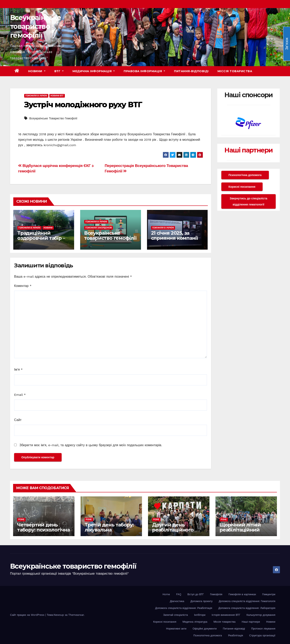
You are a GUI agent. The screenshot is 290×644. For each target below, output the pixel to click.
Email (20, 395)
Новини (37, 71)
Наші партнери (248, 150)
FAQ (179, 594)
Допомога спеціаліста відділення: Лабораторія (247, 608)
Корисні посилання (242, 187)
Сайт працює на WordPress (28, 615)
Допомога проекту (201, 601)
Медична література (195, 622)
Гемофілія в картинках (242, 594)
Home (166, 594)
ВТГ (59, 71)
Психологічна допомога (245, 175)
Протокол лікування (263, 629)
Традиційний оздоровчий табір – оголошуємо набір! (41, 238)
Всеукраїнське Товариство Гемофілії (53, 118)
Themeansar (76, 615)
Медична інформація (94, 71)
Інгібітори (200, 615)
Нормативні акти (176, 629)
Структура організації (262, 635)
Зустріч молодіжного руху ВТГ (83, 105)
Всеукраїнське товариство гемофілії (35, 26)
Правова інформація (144, 71)
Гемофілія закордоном (99, 228)
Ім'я (18, 369)
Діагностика (177, 601)
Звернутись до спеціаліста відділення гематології (248, 201)
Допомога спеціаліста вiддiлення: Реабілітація (184, 608)
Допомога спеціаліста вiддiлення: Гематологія (247, 601)
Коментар (23, 286)
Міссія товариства (235, 71)
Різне (21, 519)
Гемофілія (216, 594)
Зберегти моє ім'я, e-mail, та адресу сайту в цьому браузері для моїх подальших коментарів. (91, 445)
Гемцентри (269, 594)
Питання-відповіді (191, 71)
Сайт (18, 420)
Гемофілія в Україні (36, 96)
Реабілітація (236, 635)
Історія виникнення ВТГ (226, 615)
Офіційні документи (205, 629)
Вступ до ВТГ (196, 594)
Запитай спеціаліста (175, 615)
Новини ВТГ (57, 96)
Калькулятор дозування (261, 615)
